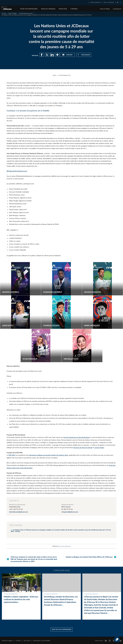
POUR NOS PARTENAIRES (29, 9)
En (118, 2)
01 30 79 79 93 (67, 509)
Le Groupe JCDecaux (65, 546)
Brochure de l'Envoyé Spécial (83, 447)
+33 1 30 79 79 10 (16, 509)
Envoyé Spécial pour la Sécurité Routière (77, 437)
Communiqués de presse (26, 13)
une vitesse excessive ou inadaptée (70, 387)
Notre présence (96, 2)
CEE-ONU (12, 455)
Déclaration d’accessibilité (42, 640)
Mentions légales (7, 640)
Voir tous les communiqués (62, 628)
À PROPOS (74, 9)
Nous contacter (109, 2)
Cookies (18, 640)
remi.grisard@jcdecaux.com (70, 511)
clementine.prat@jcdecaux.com (19, 511)
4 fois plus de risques (58, 415)
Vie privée (27, 640)
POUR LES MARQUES (48, 9)
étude (14, 401)
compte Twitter (99, 447)
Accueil (4, 13)
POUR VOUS (63, 9)
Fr (121, 2)
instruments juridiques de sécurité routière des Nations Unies (48, 455)
